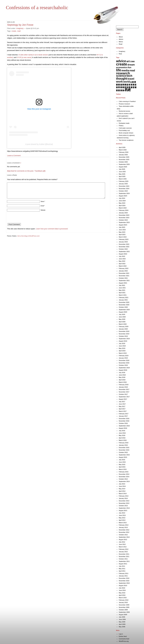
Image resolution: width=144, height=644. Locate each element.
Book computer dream (126, 133)
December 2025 (124, 157)
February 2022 (124, 268)
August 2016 (123, 428)
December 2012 (124, 530)
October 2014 (123, 479)
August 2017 (123, 399)
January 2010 (123, 602)
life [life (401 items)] (119, 70)
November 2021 (124, 276)
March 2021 (123, 295)
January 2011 (123, 576)
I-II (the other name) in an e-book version (33, 55)
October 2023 (123, 220)
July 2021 (122, 285)
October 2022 (123, 249)
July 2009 (122, 617)
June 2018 (122, 375)
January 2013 (123, 527)
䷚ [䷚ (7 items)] (133, 87)
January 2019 (123, 358)
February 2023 (124, 239)
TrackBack (40, 171)
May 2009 (122, 622)
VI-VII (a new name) (24, 57)
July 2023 (122, 227)
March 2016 (123, 440)
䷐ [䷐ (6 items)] (133, 85)
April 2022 (122, 264)
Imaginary (20, 28)
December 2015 (124, 448)
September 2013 (124, 508)
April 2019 (122, 351)
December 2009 (124, 605)
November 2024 (124, 189)
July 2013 (122, 513)
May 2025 (122, 174)
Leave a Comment (14, 155)
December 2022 (124, 244)
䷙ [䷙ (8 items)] (131, 87)
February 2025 (124, 181)
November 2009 (124, 607)
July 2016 (122, 431)
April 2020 (122, 322)
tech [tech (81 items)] (129, 76)
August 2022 (123, 254)
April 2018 (122, 380)
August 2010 (123, 586)
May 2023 (122, 232)
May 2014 (122, 489)
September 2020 (124, 310)
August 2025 (123, 167)
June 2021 (122, 288)
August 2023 (123, 225)
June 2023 (122, 230)
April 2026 (122, 147)
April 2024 (122, 205)
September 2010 (124, 583)
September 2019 (124, 339)
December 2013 (124, 501)
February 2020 (124, 327)
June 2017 (122, 404)
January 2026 (123, 155)
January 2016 (123, 445)
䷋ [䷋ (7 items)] (123, 85)
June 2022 (122, 259)
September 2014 (124, 481)
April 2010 (122, 595)
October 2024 (123, 191)
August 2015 (123, 457)
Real (120, 54)
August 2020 (123, 312)
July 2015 (122, 460)
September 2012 (124, 537)
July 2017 (122, 402)
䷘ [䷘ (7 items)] (129, 87)
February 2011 (124, 573)
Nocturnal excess (124, 111)
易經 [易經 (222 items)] (128, 90)
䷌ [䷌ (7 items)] (125, 85)
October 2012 (123, 535)
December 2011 (124, 554)
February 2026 (124, 152)
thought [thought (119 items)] (122, 79)
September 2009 (124, 612)
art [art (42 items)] (128, 61)
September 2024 (124, 193)
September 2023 (124, 222)
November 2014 (124, 477)
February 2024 (124, 210)
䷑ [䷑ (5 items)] (136, 85)
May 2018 (122, 377)
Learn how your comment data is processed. (52, 232)
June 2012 (122, 544)
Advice (121, 39)
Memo (121, 42)
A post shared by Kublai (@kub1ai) (39, 144)
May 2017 (122, 406)
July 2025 (122, 169)
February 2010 (124, 600)
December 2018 (124, 360)
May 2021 (122, 290)
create (14, 31)
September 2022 (124, 251)
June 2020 (122, 317)
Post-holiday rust (124, 130)
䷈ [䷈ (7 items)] (117, 85)
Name (43, 205)
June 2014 (122, 486)
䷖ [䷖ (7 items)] (125, 87)
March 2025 (123, 179)
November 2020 (124, 305)
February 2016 (124, 443)
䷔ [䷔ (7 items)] (121, 87)
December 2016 (124, 419)
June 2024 (122, 201)
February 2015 (124, 472)
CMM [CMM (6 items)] (132, 62)
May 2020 (122, 319)
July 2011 (122, 566)
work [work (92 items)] (119, 82)
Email (43, 209)
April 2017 (122, 409)
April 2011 (122, 571)
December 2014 (124, 474)
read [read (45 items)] (132, 70)
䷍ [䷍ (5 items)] (127, 85)
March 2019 (123, 353)
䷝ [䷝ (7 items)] (119, 90)
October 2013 (123, 506)
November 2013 (124, 503)
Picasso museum (124, 104)
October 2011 (123, 559)
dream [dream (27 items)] (131, 65)
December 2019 (124, 331)
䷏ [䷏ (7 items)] (131, 85)
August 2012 (123, 540)
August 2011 (123, 564)
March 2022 (123, 266)
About (121, 37)
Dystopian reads (124, 123)
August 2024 (123, 196)
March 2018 (123, 382)
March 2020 (123, 324)
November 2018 (124, 363)
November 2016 (124, 421)
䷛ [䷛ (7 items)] (136, 87)
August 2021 (123, 283)
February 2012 (124, 549)
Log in (121, 634)
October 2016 (123, 423)
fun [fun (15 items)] (130, 67)
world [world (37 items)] (127, 82)
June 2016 (122, 433)
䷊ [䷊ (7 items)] (121, 85)
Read (121, 44)
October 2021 (123, 278)
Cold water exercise (125, 128)
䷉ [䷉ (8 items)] (119, 85)
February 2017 (124, 414)
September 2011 (124, 561)
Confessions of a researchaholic (37, 8)
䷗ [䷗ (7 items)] (127, 87)
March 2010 (123, 598)
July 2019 (122, 343)
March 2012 (123, 547)
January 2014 (123, 498)
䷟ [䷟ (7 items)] (123, 90)
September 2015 (124, 455)
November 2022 (124, 247)
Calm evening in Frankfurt (127, 101)
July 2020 (122, 314)
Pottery (121, 126)
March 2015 (123, 469)
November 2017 (124, 392)
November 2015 (124, 450)
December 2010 (124, 578)
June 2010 (122, 590)
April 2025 (122, 176)
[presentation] (26, 221)
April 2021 (122, 293)
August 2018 (123, 370)
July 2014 (122, 484)
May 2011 (122, 569)
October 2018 (123, 365)
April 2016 (122, 438)
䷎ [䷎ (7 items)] (129, 85)
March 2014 (123, 494)
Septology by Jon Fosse (20, 25)
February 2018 (124, 385)
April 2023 (122, 235)
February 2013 (124, 525)
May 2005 (122, 627)
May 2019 (122, 348)
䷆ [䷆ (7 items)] (133, 82)
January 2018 (123, 387)
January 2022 (123, 271)
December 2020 (124, 302)
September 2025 (124, 164)
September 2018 (124, 368)
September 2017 (124, 397)
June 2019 (122, 346)
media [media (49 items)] (125, 70)
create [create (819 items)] (122, 64)
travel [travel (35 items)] (131, 79)
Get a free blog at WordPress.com (28, 239)
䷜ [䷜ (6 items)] (117, 90)
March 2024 (123, 208)
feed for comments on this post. (20, 171)
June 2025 (122, 172)
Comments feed (124, 639)
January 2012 (123, 552)
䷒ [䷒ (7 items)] (117, 87)
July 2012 (122, 542)
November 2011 (124, 556)
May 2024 (122, 203)
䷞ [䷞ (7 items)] (121, 90)
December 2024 (124, 186)
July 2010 (122, 588)
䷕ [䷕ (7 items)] (123, 87)
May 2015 (122, 464)
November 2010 (124, 581)
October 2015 (123, 452)
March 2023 (123, 237)
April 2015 (122, 467)
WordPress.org (124, 641)
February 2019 (124, 356)
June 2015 (122, 462)
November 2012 (124, 532)
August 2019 (123, 341)
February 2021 (124, 297)
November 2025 (124, 160)
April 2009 (122, 624)
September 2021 (124, 281)
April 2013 (122, 520)
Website (43, 213)
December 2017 (124, 389)
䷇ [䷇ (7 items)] (135, 82)
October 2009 (123, 610)
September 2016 (124, 426)
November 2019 (124, 334)
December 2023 (124, 215)
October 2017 (123, 394)
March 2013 (123, 523)
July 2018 (122, 373)
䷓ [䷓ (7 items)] (119, 87)
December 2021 (124, 273)
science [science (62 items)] (121, 76)
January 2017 (123, 416)
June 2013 (122, 515)
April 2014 (122, 491)
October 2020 (123, 307)
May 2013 (122, 518)
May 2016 (122, 435)
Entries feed (123, 636)
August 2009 (123, 615)
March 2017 (123, 411)
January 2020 (123, 329)
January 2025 (123, 184)
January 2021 (123, 300)
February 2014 (124, 496)
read (19, 31)
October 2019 (123, 336)
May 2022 (122, 261)
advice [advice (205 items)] (121, 61)
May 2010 (122, 593)
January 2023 (123, 242)
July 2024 (122, 198)
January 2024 (123, 213)
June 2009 (122, 619)
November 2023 (124, 218)
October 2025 (123, 162)
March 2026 (123, 150)
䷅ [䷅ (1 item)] (131, 82)
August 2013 (123, 510)
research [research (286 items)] (123, 73)
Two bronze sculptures (126, 140)
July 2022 (122, 256)
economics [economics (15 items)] (122, 67)
